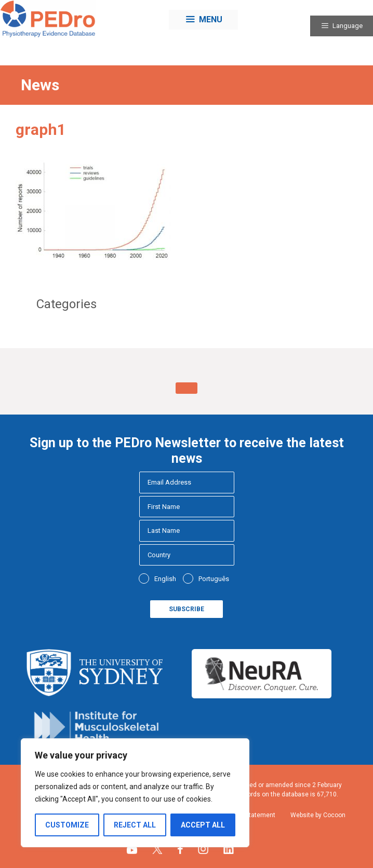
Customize (67, 825)
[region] (135, 793)
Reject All (135, 825)
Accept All (203, 825)
